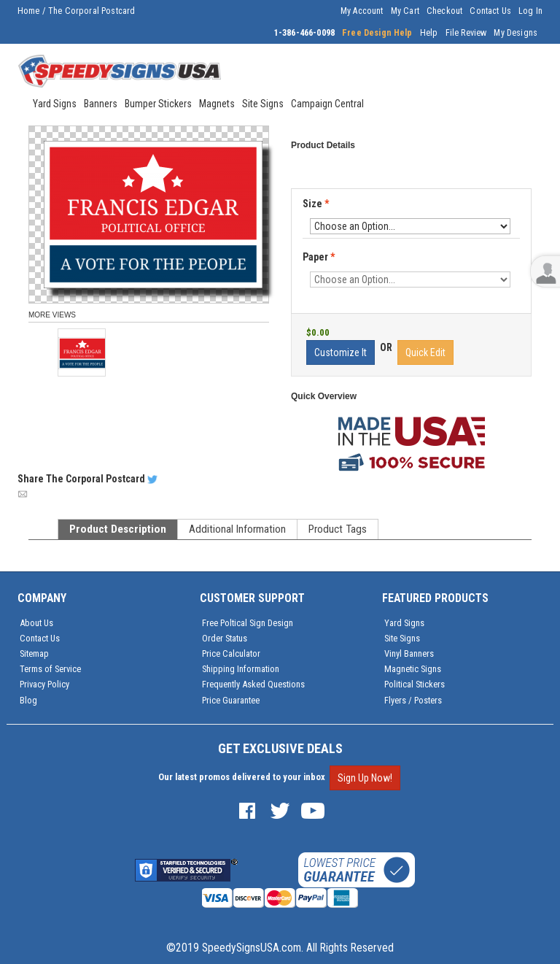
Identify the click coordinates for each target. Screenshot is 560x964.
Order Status (225, 638)
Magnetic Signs (413, 669)
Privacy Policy (44, 684)
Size (316, 204)
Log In (530, 11)
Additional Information (237, 529)
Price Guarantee (231, 700)
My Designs (516, 33)
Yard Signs (404, 623)
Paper (320, 258)
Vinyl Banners (409, 653)
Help (429, 33)
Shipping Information (241, 669)
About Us (36, 623)
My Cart (405, 11)
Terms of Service (50, 669)
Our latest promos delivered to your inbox (242, 777)
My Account (362, 11)
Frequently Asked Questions (253, 684)
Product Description (118, 529)
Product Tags (338, 529)
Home (29, 11)
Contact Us (490, 11)
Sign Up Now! (365, 778)
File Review (466, 33)
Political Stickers (415, 684)
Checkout (444, 11)
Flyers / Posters (413, 700)
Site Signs (402, 638)
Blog (28, 700)
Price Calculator (231, 653)
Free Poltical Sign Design (248, 623)
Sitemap (34, 653)
